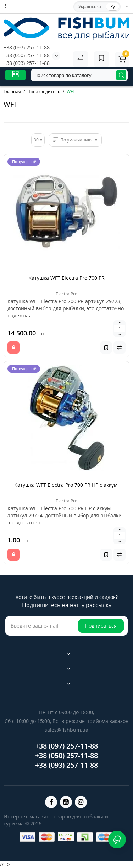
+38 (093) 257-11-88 (27, 63)
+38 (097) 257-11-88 (27, 47)
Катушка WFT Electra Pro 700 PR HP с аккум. (66, 485)
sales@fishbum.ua (66, 730)
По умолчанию (76, 140)
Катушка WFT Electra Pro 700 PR (66, 278)
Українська (90, 7)
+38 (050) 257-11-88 (27, 55)
